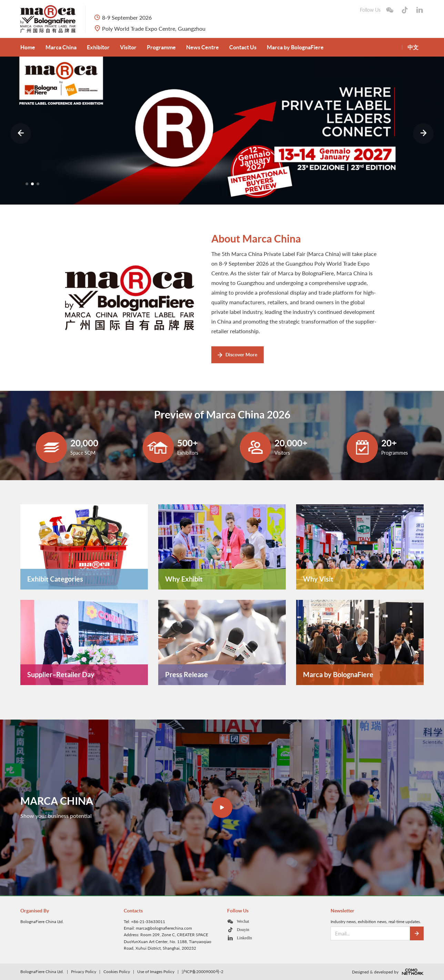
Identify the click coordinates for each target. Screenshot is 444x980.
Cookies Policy (117, 972)
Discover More (237, 355)
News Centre (203, 47)
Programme (161, 47)
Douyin (243, 929)
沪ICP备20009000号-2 (203, 972)
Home (28, 47)
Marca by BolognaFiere (295, 47)
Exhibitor (98, 47)
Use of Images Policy (156, 972)
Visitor (128, 47)
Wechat (243, 921)
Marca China (61, 47)
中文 (413, 47)
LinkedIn (244, 938)
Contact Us (243, 47)
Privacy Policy (84, 972)
